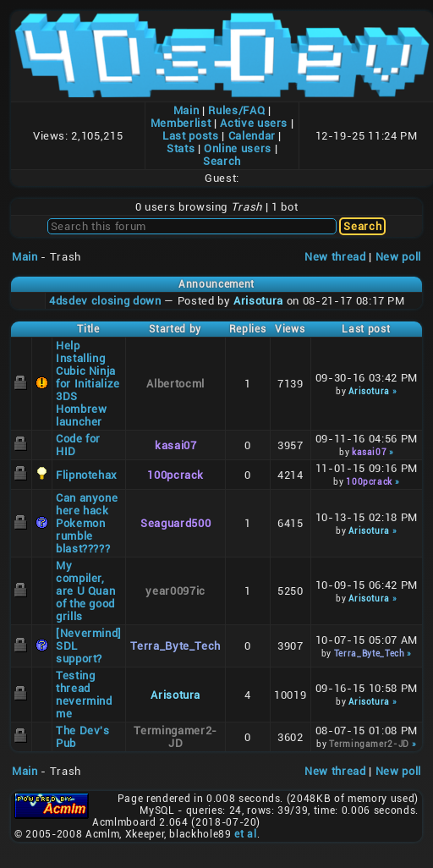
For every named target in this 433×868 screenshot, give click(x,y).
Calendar (252, 136)
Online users (238, 148)
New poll (398, 257)
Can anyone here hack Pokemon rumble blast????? (87, 523)
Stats (181, 148)
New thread (335, 257)
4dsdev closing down (105, 301)
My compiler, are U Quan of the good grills (86, 591)
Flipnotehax (87, 475)
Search (222, 161)
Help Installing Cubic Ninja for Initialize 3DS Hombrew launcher (88, 384)
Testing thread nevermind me (84, 695)
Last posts (191, 136)
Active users (254, 123)
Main (186, 110)
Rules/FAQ (236, 110)
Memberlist (181, 123)
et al (245, 834)
